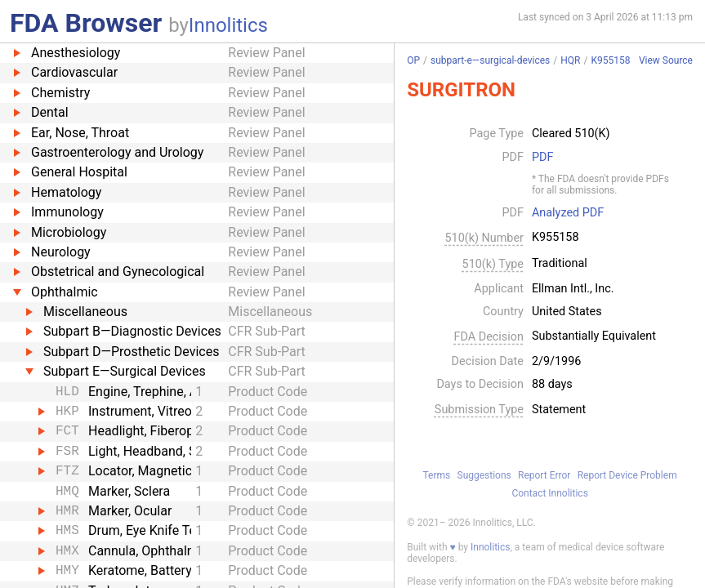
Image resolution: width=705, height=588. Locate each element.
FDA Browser (86, 23)
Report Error (544, 475)
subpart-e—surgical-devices (490, 60)
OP (413, 60)
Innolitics (228, 25)
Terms (437, 475)
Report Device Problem (627, 475)
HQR (570, 60)
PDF (542, 158)
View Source (666, 61)
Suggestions (484, 475)
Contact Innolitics (549, 493)
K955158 (610, 60)
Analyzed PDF (568, 213)
